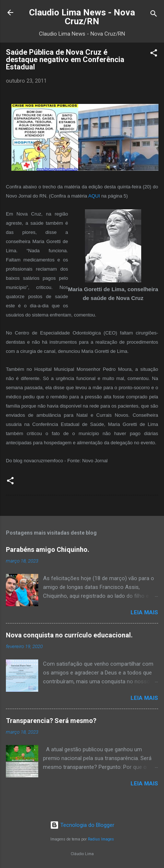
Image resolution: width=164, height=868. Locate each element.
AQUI (94, 196)
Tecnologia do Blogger (82, 825)
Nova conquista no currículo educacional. (69, 635)
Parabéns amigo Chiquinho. (48, 549)
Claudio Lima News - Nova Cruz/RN (82, 17)
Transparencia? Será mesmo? (51, 721)
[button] (154, 54)
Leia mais (144, 612)
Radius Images (101, 839)
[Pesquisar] (154, 15)
